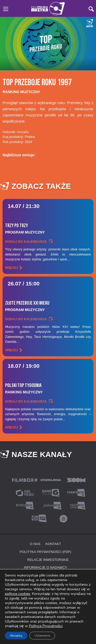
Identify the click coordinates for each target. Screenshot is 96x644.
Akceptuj (16, 636)
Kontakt (53, 544)
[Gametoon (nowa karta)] (51, 492)
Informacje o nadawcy (45, 567)
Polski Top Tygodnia (48, 388)
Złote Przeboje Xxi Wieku (48, 306)
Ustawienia (42, 636)
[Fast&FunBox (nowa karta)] (76, 505)
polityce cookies (18, 594)
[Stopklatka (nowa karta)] (51, 480)
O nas (35, 544)
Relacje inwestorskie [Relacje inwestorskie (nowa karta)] (48, 560)
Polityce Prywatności (46, 626)
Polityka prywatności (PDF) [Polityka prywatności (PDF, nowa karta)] (45, 552)
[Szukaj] (91, 9)
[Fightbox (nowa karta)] (76, 492)
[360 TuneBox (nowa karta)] (63, 518)
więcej (12, 268)
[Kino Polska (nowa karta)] (25, 492)
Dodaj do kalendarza (26, 241)
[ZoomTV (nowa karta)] (76, 480)
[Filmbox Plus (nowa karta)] (25, 480)
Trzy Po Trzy (48, 229)
